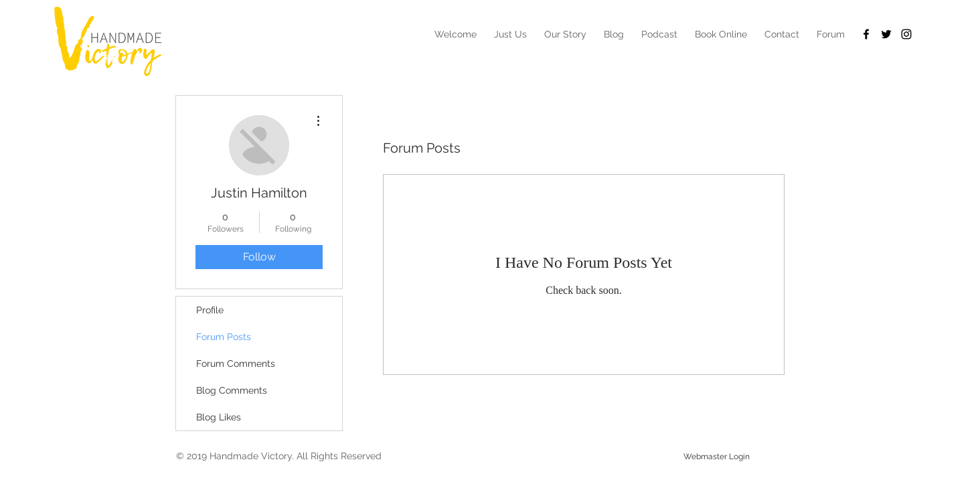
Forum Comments (236, 364)
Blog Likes (219, 417)
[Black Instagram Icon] (906, 34)
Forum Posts (224, 337)
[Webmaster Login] (717, 457)
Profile (210, 310)
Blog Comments (232, 390)
